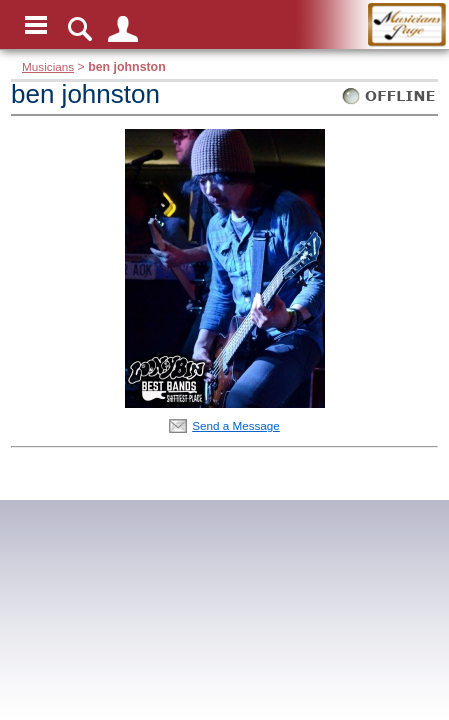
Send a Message (236, 425)
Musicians (48, 66)
